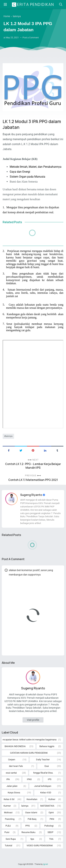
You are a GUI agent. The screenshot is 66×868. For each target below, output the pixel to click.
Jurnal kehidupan (43, 786)
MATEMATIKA (47, 806)
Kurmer (7, 806)
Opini (51, 812)
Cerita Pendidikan (33, 4)
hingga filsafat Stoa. (43, 773)
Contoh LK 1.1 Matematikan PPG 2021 (33, 480)
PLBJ (8, 826)
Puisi (7, 832)
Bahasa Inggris (47, 746)
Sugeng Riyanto (31, 495)
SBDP (50, 832)
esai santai (11, 773)
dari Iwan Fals (16, 766)
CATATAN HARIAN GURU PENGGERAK (29, 753)
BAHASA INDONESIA (15, 746)
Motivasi (8, 812)
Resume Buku (28, 832)
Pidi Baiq (32, 819)
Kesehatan (32, 799)
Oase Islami (31, 812)
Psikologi (49, 826)
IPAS (29, 779)
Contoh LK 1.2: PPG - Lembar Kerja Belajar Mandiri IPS (33, 466)
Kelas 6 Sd (9, 799)
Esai (47, 766)
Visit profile (33, 720)
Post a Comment (31, 38)
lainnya (9, 436)
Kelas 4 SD (46, 793)
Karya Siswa (14, 793)
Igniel (45, 864)
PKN (52, 819)
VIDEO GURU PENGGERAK (40, 845)
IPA (8, 779)
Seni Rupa (11, 839)
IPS (50, 779)
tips (32, 839)
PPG (28, 826)
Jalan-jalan (12, 786)
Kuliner (52, 799)
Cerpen (12, 760)
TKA (51, 839)
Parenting (10, 819)
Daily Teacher (43, 760)
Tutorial (8, 845)
